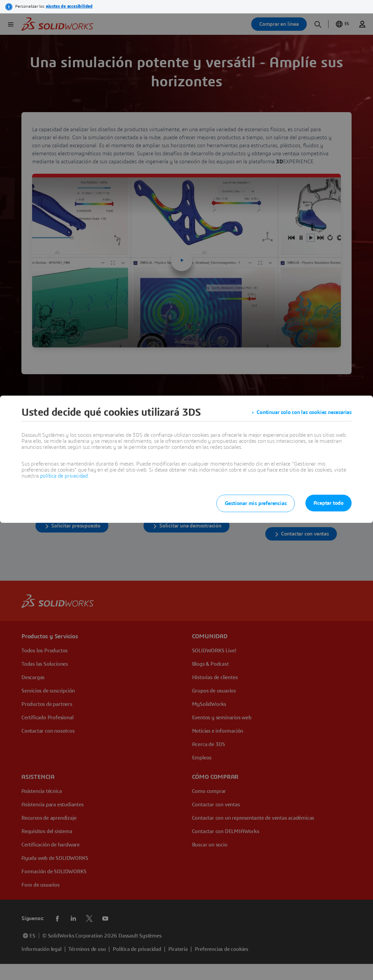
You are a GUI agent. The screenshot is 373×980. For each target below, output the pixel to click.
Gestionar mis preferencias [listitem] (256, 503)
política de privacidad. (64, 476)
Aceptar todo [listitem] (329, 503)
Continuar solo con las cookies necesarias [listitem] (304, 412)
